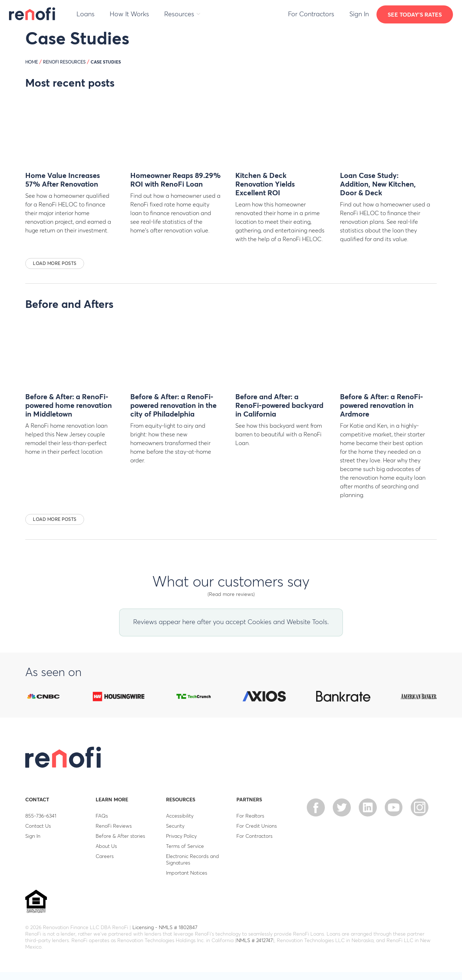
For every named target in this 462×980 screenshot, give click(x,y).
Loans (86, 14)
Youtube (394, 807)
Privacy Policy (181, 836)
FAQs (102, 816)
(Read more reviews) (231, 594)
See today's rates (415, 15)
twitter (342, 807)
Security (175, 826)
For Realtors (250, 816)
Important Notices (187, 873)
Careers (105, 857)
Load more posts (55, 264)
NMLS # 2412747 (255, 941)
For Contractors (311, 14)
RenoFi (32, 14)
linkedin (368, 807)
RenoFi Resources (64, 62)
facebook (316, 807)
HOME (32, 62)
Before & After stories (120, 836)
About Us (106, 846)
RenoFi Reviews (114, 826)
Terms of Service (185, 846)
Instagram (420, 807)
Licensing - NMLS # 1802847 (165, 928)
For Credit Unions (257, 826)
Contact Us (38, 826)
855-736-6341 (41, 816)
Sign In (359, 14)
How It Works (129, 14)
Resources (179, 14)
